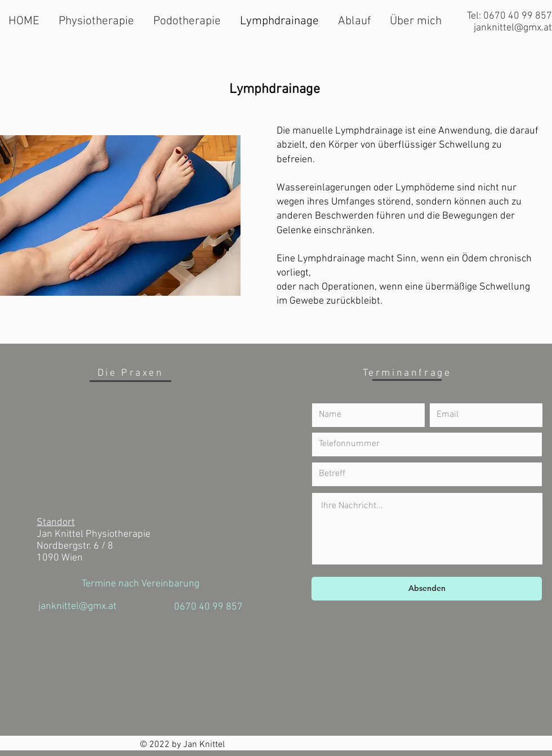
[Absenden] (427, 589)
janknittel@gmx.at (513, 28)
